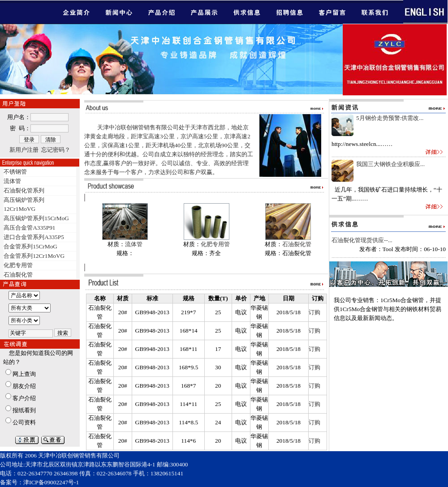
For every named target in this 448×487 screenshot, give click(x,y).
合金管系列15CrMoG (30, 246)
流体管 (12, 181)
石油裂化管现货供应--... (362, 240)
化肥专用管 (18, 265)
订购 (314, 312)
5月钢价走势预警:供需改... (390, 118)
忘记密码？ (56, 150)
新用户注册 (24, 150)
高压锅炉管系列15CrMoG (36, 218)
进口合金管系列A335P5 (34, 237)
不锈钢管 (15, 172)
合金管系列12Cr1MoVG (34, 256)
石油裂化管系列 (24, 190)
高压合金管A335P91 (29, 228)
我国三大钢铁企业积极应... (390, 164)
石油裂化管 (18, 275)
